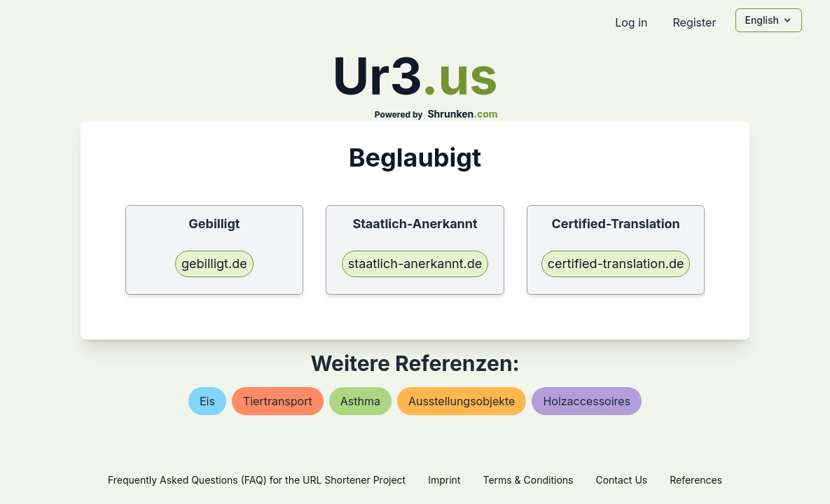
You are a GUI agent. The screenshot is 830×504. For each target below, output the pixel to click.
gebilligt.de (214, 264)
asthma (360, 401)
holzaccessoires (587, 401)
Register (694, 22)
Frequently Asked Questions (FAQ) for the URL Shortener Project (257, 480)
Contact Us (621, 480)
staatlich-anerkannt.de (415, 264)
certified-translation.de (616, 264)
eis (207, 401)
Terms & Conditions (528, 480)
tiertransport (278, 401)
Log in (631, 22)
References (696, 480)
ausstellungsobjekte (462, 401)
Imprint (444, 480)
